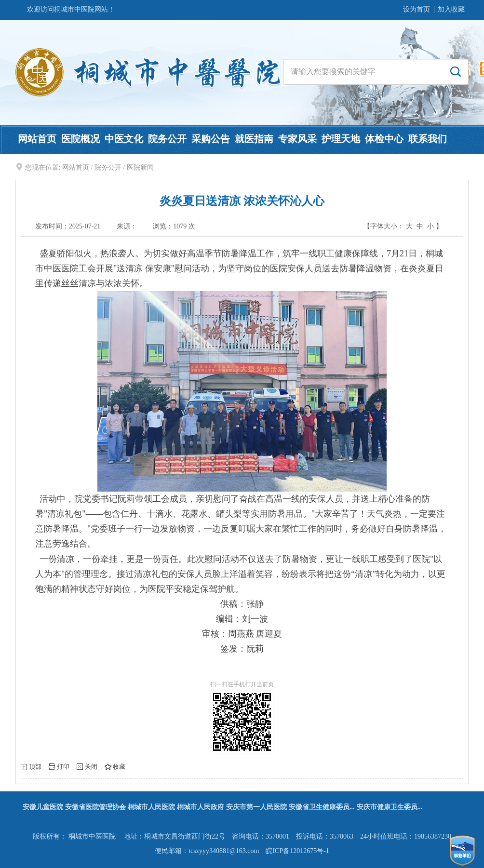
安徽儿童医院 (43, 807)
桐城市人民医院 (151, 807)
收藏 (119, 767)
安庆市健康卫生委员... (390, 807)
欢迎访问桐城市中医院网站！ (71, 9)
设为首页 (417, 9)
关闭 (91, 767)
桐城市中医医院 (92, 836)
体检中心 (384, 139)
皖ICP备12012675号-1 (297, 851)
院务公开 (167, 139)
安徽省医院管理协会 (95, 807)
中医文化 (124, 139)
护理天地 (341, 139)
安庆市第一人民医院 (256, 807)
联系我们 (428, 139)
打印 (63, 767)
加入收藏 (451, 9)
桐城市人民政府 (201, 807)
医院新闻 (140, 167)
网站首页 (37, 139)
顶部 (35, 767)
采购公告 (211, 139)
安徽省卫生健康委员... (322, 807)
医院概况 (81, 139)
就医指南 (254, 139)
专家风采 (297, 139)
